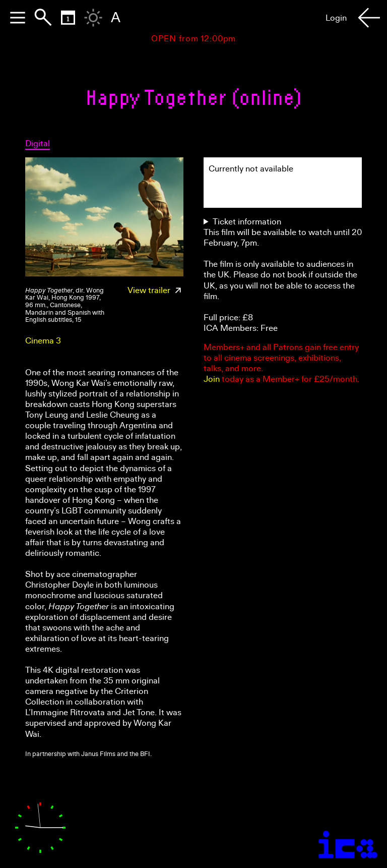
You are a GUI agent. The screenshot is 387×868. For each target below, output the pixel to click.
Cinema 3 (43, 341)
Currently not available (251, 169)
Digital (38, 143)
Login (336, 18)
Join (212, 379)
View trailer (155, 290)
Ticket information (247, 222)
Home (142, 18)
